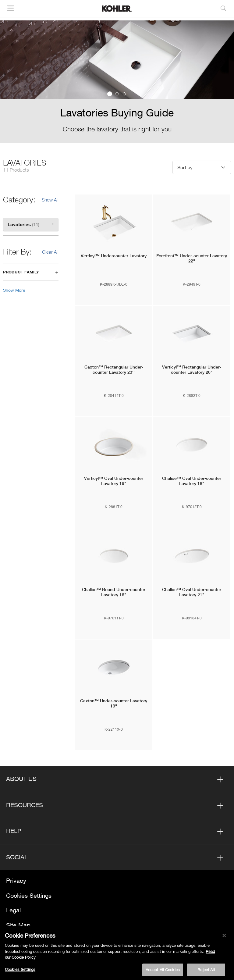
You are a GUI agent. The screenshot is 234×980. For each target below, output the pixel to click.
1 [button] (110, 94)
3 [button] (124, 94)
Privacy (16, 880)
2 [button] (117, 94)
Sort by (185, 167)
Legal (13, 910)
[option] (117, 82)
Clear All (50, 252)
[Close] (224, 938)
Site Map (18, 925)
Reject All (206, 972)
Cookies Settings (29, 895)
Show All (50, 200)
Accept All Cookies (163, 972)
